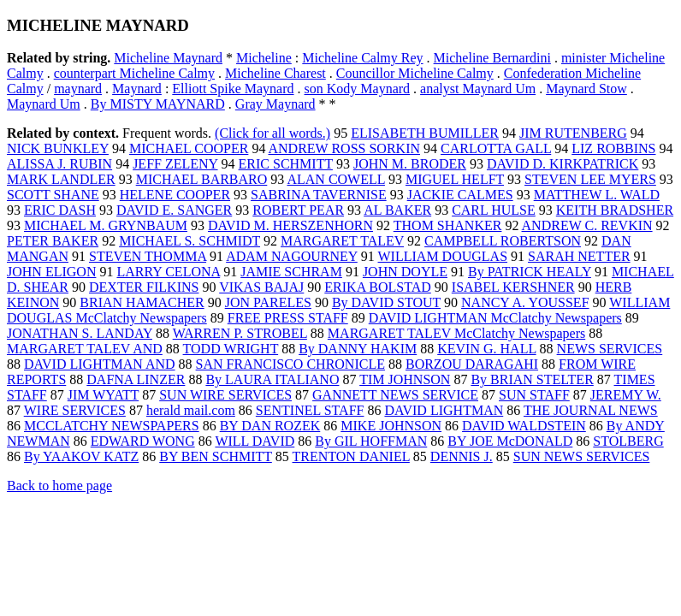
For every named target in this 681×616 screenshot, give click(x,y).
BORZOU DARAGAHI (472, 364)
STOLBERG (628, 441)
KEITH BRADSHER (615, 210)
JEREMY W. (626, 395)
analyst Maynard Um (478, 89)
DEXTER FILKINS (144, 287)
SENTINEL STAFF (310, 410)
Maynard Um (44, 104)
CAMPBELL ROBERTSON (503, 241)
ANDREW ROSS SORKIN (345, 148)
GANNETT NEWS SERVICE (395, 395)
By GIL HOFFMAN (371, 441)
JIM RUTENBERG (573, 133)
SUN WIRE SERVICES (225, 395)
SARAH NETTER (579, 256)
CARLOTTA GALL (496, 148)
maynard (78, 89)
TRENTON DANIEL (351, 456)
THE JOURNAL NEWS (591, 410)
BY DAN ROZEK (270, 426)
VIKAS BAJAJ (261, 287)
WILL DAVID (255, 441)
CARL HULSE (494, 210)
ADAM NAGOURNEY (292, 256)
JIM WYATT (103, 395)
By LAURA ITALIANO (272, 379)
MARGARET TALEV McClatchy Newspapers (456, 333)
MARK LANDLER (61, 179)
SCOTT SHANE (53, 195)
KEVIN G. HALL (486, 349)
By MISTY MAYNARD (158, 104)
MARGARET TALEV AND (85, 349)
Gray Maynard (275, 104)
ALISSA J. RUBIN (59, 164)
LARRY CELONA (168, 272)
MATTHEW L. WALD (597, 195)
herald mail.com (191, 410)
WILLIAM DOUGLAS (443, 256)
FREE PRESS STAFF (288, 318)
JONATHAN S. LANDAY (80, 333)
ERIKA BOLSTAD (378, 287)
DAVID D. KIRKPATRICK (563, 164)
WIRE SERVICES (75, 410)
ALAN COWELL (336, 179)
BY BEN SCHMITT (216, 456)
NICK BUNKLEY (58, 148)
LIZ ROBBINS (613, 148)
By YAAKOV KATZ (81, 456)
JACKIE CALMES (460, 195)
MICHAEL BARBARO (202, 179)
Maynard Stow (586, 89)
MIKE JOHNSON (391, 426)
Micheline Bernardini (492, 58)
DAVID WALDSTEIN (524, 426)
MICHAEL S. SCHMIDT (189, 241)
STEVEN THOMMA (148, 256)
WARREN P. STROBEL (240, 333)
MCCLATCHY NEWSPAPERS (112, 426)
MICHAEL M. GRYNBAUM (106, 225)
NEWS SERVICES (610, 349)
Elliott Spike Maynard (233, 89)
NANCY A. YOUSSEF (525, 302)
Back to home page (59, 486)
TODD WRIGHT (231, 349)
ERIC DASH (60, 210)
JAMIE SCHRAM (291, 272)
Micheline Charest (275, 73)
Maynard (137, 89)
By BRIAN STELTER (532, 379)
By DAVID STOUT (386, 302)
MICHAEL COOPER (189, 148)
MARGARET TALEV (342, 241)
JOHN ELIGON (51, 272)
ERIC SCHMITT (286, 164)
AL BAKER (397, 210)
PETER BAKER (53, 241)
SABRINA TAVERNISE (319, 195)
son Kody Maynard (358, 89)
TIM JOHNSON (405, 379)
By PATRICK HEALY (530, 272)
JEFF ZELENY (175, 164)
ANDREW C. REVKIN (587, 225)
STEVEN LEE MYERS (590, 179)
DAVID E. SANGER (174, 210)
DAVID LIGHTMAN (444, 410)
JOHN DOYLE (405, 272)
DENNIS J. (462, 456)
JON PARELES (268, 302)
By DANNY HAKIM (358, 349)
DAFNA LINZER (136, 379)
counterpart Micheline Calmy (134, 73)
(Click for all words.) (272, 133)
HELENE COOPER (175, 195)
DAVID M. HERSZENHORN (290, 225)
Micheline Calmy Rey (362, 58)
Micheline (264, 58)
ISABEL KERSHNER (513, 287)
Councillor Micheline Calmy (415, 73)
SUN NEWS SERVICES (582, 456)
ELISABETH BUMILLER (425, 133)
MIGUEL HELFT (455, 179)
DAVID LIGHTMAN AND (100, 364)
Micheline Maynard (168, 58)
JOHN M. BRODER (410, 164)
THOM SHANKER (448, 225)
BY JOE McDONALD (510, 441)
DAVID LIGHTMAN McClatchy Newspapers (495, 318)
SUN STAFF (534, 395)
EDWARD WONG (143, 441)
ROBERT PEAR (298, 210)
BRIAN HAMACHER (142, 302)
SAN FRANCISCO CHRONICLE (290, 364)
